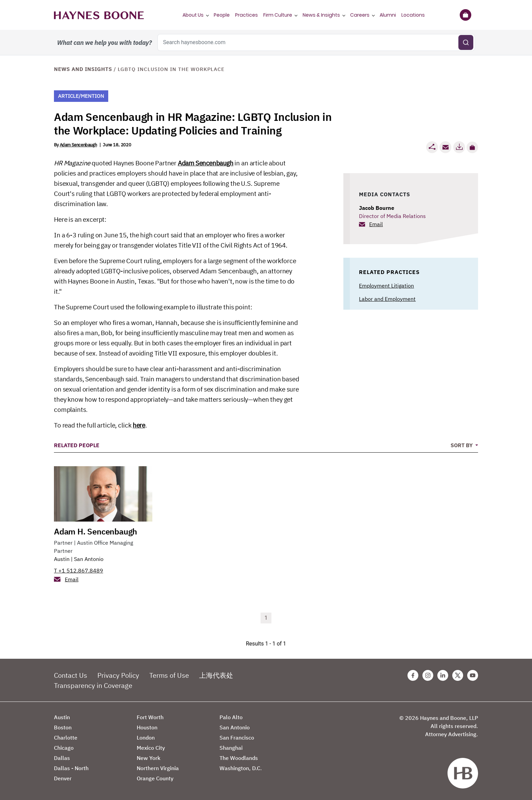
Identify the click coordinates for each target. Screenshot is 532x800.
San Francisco (237, 738)
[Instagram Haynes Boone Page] (428, 675)
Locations (413, 15)
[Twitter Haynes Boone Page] (458, 675)
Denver (63, 778)
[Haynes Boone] (99, 15)
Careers (360, 15)
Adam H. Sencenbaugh (96, 531)
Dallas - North (71, 768)
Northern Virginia (158, 768)
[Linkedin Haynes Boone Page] (443, 675)
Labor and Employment (387, 299)
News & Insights (321, 15)
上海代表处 (216, 675)
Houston (147, 727)
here (139, 425)
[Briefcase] (465, 15)
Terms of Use (169, 675)
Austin (62, 559)
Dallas (62, 758)
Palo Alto (231, 717)
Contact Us (71, 675)
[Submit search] (466, 42)
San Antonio (89, 559)
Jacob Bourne (377, 208)
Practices (246, 15)
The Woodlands (239, 758)
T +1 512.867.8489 (79, 570)
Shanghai (231, 748)
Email (376, 224)
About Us (193, 15)
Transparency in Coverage (93, 685)
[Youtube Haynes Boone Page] (473, 675)
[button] (472, 147)
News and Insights (83, 69)
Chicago (64, 748)
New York (149, 758)
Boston (63, 727)
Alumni (388, 15)
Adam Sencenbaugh (78, 145)
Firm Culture (278, 15)
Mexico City (151, 748)
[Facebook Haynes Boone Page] (413, 675)
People (222, 15)
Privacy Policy (118, 675)
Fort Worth (150, 717)
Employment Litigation (386, 286)
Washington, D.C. (241, 768)
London (146, 738)
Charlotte (66, 738)
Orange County (155, 778)
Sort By (462, 445)
